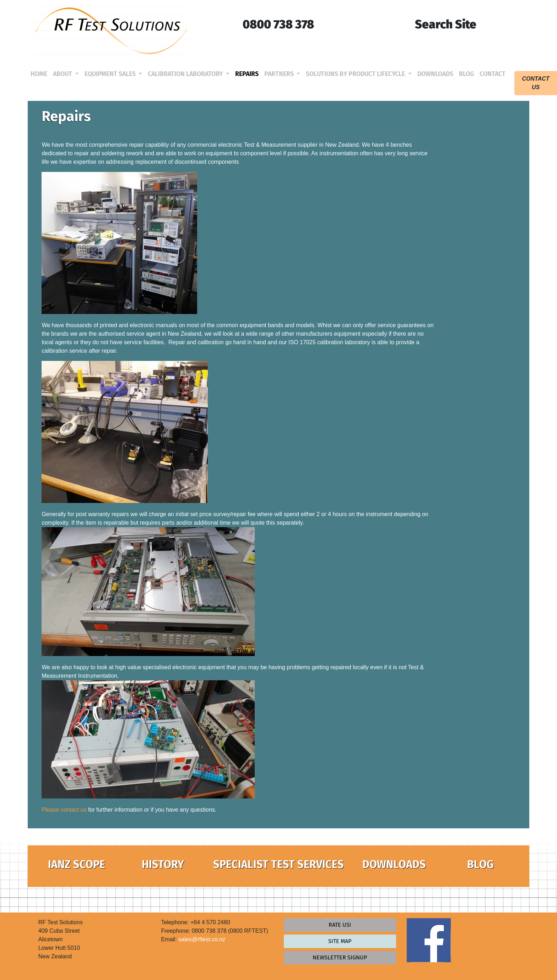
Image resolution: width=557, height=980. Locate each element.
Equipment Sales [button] (111, 74)
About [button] (63, 74)
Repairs (248, 74)
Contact (494, 74)
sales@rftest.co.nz (202, 939)
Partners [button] (280, 74)
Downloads (437, 74)
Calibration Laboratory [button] (186, 74)
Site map (340, 941)
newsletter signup (340, 957)
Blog (468, 74)
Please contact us (64, 810)
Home (40, 74)
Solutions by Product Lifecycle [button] (356, 74)
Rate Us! (340, 925)
